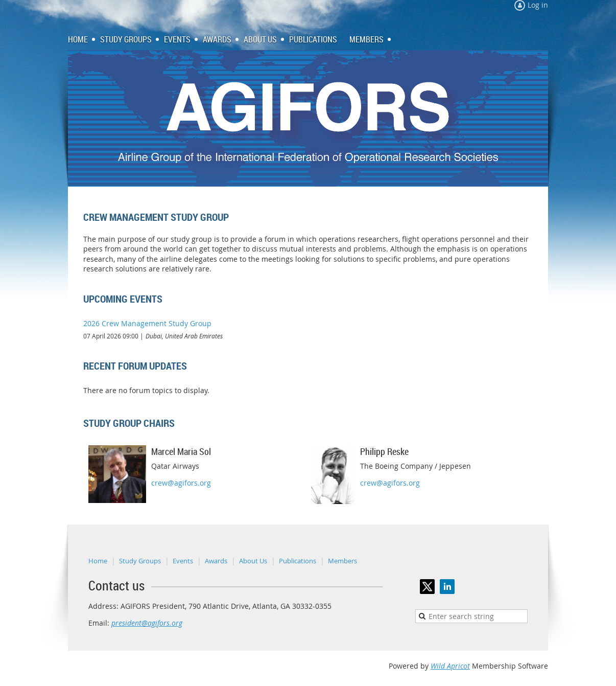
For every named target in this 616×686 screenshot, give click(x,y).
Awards (216, 561)
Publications (298, 561)
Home (98, 561)
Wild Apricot (450, 666)
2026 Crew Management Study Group (147, 323)
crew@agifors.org (181, 483)
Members (342, 561)
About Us (253, 561)
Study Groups (140, 561)
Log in (538, 5)
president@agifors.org (147, 623)
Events (183, 561)
